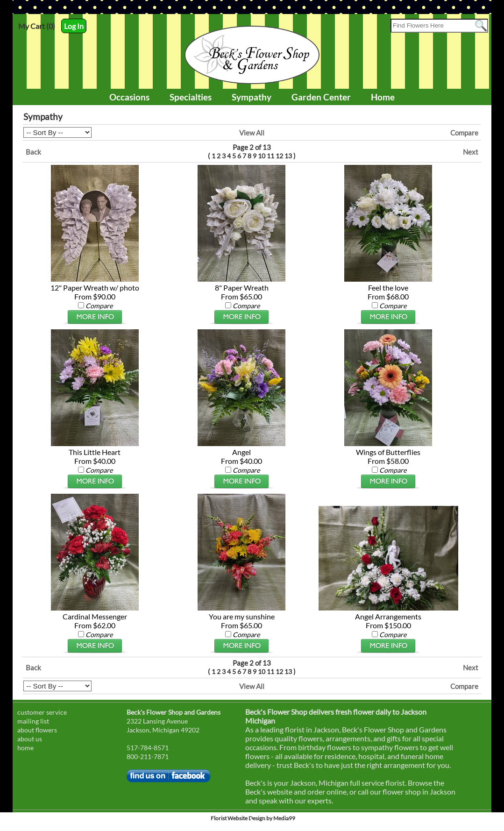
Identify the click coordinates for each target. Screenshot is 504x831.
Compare (464, 133)
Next (471, 152)
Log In (74, 26)
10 (262, 156)
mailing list (33, 721)
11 (270, 156)
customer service (42, 712)
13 (288, 156)
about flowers (37, 730)
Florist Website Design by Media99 (253, 818)
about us (30, 739)
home (25, 748)
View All (252, 133)
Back (33, 152)
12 (279, 156)
